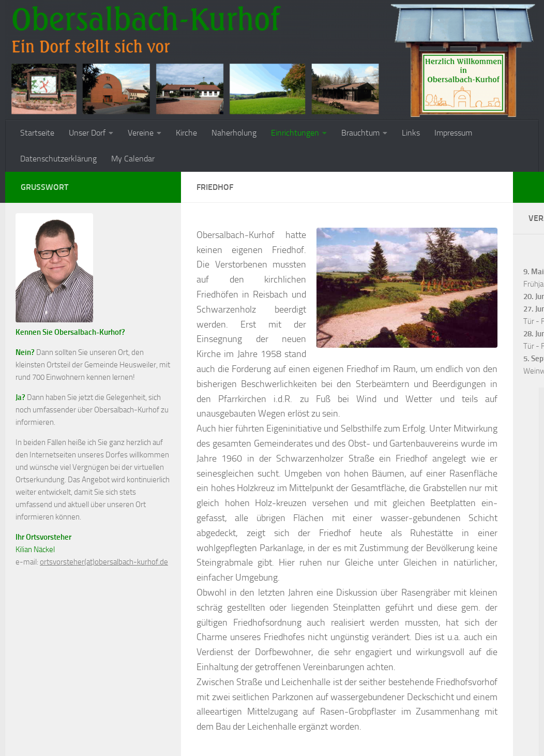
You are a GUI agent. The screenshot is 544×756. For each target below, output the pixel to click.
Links (411, 133)
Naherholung (234, 133)
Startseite (37, 133)
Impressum (453, 133)
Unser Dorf (87, 133)
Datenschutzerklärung (58, 159)
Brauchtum (360, 133)
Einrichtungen (295, 133)
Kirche (186, 133)
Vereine (141, 133)
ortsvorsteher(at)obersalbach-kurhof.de (104, 562)
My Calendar (133, 159)
